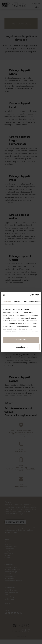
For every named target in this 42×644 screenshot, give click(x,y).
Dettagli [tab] (17, 301)
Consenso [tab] (7, 301)
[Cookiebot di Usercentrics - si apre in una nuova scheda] (30, 295)
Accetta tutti (21, 340)
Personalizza (21, 347)
